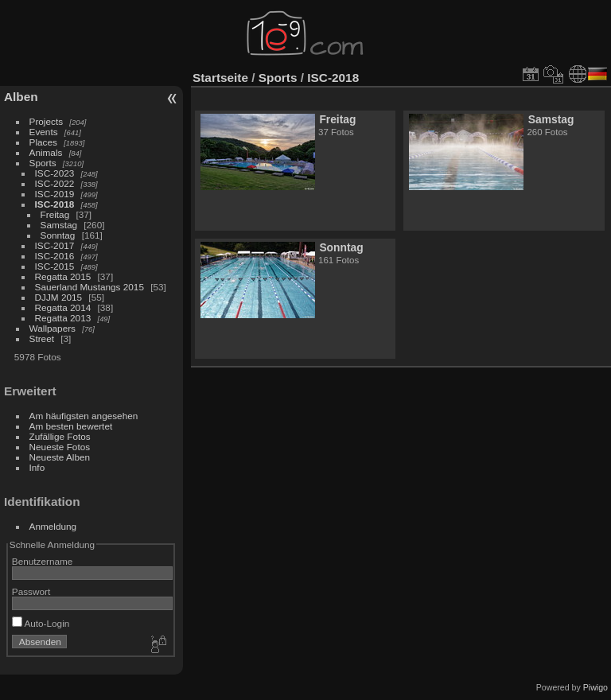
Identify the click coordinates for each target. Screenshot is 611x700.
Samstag (59, 225)
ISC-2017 (55, 245)
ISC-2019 (55, 194)
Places (43, 142)
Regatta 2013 (63, 318)
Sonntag (58, 235)
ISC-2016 (55, 256)
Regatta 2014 (63, 307)
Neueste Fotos (60, 447)
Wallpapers (53, 328)
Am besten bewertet (71, 426)
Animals (46, 152)
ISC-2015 (55, 266)
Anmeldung (53, 526)
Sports (43, 163)
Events (44, 132)
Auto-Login (41, 623)
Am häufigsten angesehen (84, 416)
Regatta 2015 (63, 276)
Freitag (55, 214)
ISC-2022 (55, 183)
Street (42, 338)
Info (37, 467)
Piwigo (595, 687)
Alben (21, 97)
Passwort (31, 591)
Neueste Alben (60, 457)
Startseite (220, 78)
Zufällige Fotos (60, 436)
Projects (47, 121)
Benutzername (43, 561)
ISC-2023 (55, 173)
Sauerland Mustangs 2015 (90, 287)
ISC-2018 (55, 204)
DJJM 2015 (59, 297)
